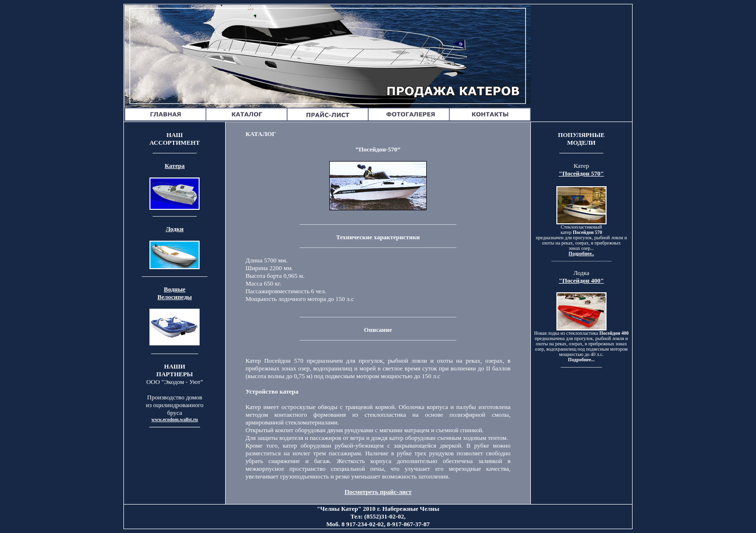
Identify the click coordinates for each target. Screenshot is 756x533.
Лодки (175, 229)
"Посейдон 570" (581, 173)
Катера (175, 166)
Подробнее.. (581, 253)
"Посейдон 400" (581, 280)
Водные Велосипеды (175, 293)
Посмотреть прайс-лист (378, 492)
